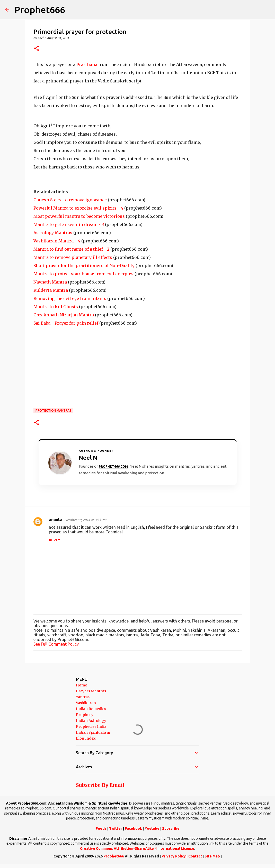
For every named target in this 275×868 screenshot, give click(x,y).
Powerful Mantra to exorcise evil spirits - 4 (78, 208)
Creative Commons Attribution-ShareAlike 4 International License (137, 848)
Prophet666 (40, 10)
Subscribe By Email (100, 785)
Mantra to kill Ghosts (56, 307)
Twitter (116, 828)
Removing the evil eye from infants (70, 298)
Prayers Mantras (91, 691)
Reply (55, 540)
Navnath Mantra (50, 282)
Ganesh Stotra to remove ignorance (70, 200)
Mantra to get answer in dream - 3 (69, 224)
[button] (37, 49)
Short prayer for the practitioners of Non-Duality (84, 266)
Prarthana (87, 64)
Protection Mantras (53, 411)
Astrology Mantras (53, 233)
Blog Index (86, 738)
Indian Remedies (91, 709)
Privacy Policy (174, 856)
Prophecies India (91, 727)
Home (81, 685)
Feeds (101, 828)
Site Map (212, 856)
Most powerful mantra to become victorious (79, 216)
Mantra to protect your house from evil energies (83, 274)
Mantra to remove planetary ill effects (73, 257)
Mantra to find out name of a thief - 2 (71, 249)
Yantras (83, 697)
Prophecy (85, 715)
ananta (56, 520)
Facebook (133, 828)
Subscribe (171, 828)
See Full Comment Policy (56, 644)
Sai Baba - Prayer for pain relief (66, 323)
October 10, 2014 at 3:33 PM (85, 520)
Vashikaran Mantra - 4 (57, 241)
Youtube (152, 828)
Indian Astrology (91, 721)
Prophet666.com (113, 466)
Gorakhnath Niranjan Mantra (64, 315)
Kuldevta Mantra (51, 290)
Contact (195, 856)
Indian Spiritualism (93, 732)
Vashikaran (86, 703)
